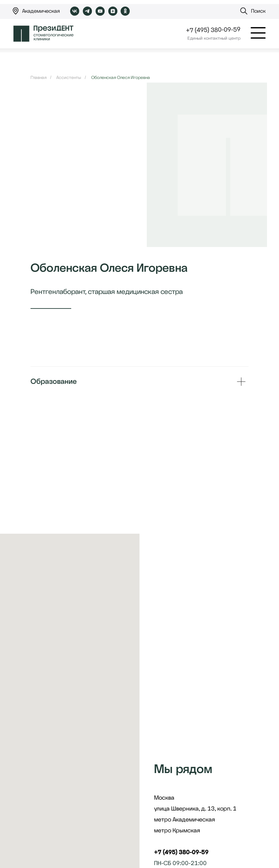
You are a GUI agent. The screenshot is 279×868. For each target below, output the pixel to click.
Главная (39, 77)
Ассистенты (69, 77)
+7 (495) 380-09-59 (213, 30)
